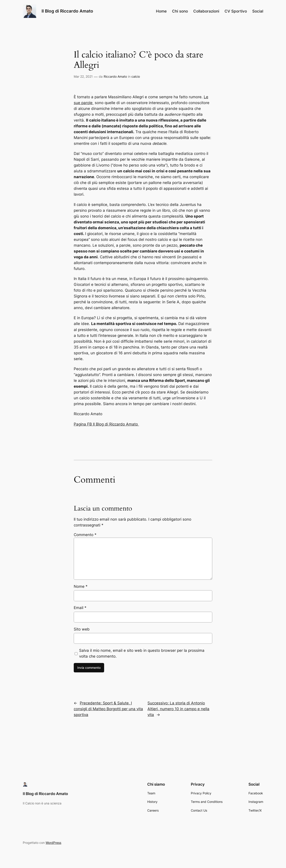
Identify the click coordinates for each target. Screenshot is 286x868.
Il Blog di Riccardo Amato (67, 11)
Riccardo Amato (115, 76)
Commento (85, 535)
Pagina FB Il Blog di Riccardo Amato (106, 424)
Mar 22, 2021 (83, 76)
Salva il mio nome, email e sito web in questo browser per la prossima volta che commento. (142, 653)
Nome (81, 586)
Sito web (82, 629)
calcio (136, 76)
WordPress (53, 843)
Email (80, 608)
